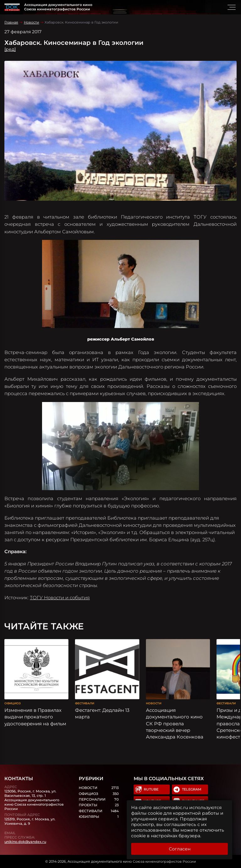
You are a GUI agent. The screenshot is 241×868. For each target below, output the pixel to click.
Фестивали (85, 703)
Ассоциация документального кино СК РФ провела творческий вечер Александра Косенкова (175, 723)
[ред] (10, 49)
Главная (11, 22)
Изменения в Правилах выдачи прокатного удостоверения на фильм (35, 717)
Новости (32, 22)
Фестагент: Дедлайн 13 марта (102, 713)
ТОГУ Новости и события (60, 598)
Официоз (13, 703)
